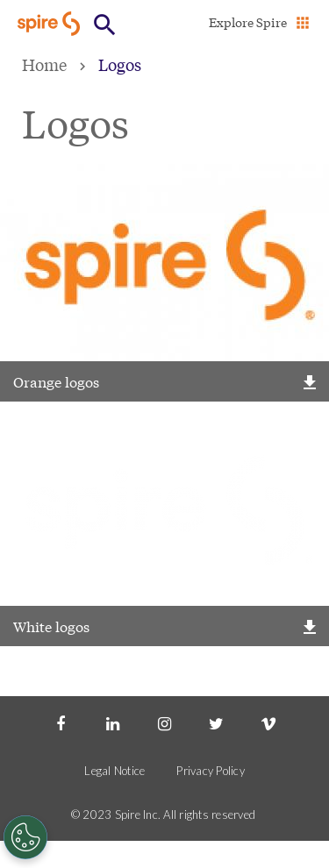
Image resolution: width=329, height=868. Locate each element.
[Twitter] (217, 722)
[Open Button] (105, 25)
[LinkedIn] (112, 722)
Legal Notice (114, 771)
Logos (120, 64)
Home (44, 64)
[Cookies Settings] (25, 837)
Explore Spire (248, 22)
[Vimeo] (268, 722)
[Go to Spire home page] (50, 23)
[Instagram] (164, 722)
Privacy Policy (211, 771)
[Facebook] (61, 722)
